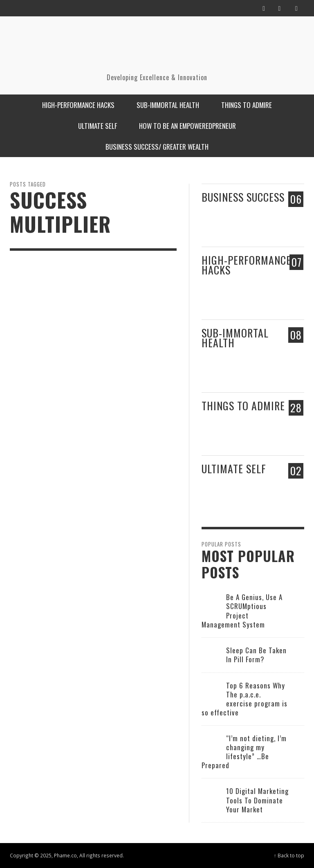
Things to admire (243, 406)
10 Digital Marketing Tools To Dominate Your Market (257, 800)
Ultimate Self (234, 469)
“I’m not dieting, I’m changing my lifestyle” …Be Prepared (244, 752)
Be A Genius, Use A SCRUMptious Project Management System (242, 611)
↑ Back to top (289, 855)
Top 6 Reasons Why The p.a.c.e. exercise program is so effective (244, 699)
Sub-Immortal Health (235, 337)
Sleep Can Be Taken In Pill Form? (256, 655)
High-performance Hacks (246, 265)
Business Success (243, 197)
